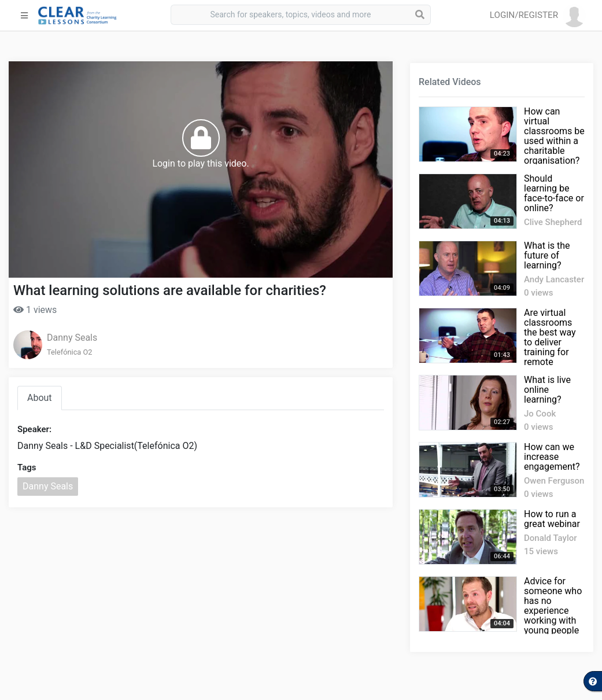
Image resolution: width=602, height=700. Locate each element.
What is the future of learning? (547, 255)
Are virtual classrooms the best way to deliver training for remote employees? (550, 342)
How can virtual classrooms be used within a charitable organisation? (554, 136)
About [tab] (40, 398)
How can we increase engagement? (552, 457)
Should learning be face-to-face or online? (554, 193)
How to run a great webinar (552, 519)
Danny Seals (72, 338)
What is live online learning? (547, 390)
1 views (35, 310)
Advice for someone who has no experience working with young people (553, 606)
